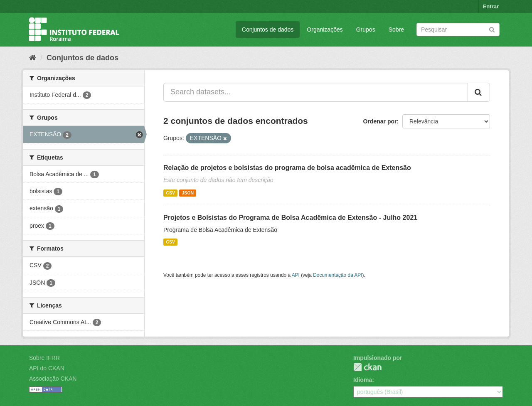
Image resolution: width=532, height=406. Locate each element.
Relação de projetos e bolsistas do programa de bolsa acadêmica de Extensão (287, 168)
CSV (170, 193)
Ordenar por (380, 121)
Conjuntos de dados (268, 30)
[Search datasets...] (316, 92)
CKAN (367, 367)
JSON (188, 193)
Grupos (366, 30)
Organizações (325, 30)
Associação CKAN (53, 379)
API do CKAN (47, 368)
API (296, 275)
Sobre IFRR (44, 358)
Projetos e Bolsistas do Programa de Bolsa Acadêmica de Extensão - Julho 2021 (290, 218)
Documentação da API (337, 275)
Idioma (363, 380)
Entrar (491, 6)
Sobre (396, 30)
